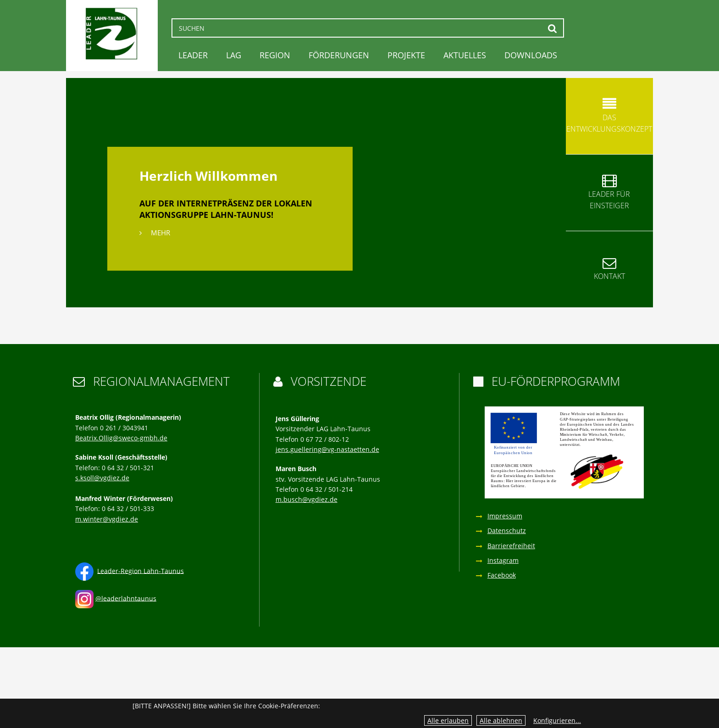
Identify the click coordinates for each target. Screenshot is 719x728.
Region (275, 55)
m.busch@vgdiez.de (307, 499)
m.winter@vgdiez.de (107, 519)
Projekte (406, 55)
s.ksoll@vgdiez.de (102, 478)
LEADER (193, 55)
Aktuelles (465, 55)
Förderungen (339, 55)
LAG (234, 55)
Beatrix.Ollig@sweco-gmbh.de (121, 438)
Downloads (531, 55)
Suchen (553, 28)
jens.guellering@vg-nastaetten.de (327, 449)
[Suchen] (368, 28)
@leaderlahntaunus (126, 598)
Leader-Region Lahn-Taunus (141, 570)
